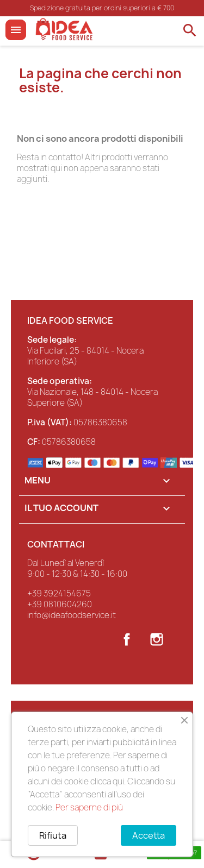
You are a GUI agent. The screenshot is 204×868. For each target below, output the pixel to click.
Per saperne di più (89, 807)
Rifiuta (53, 835)
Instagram (157, 639)
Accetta (149, 835)
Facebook (127, 639)
